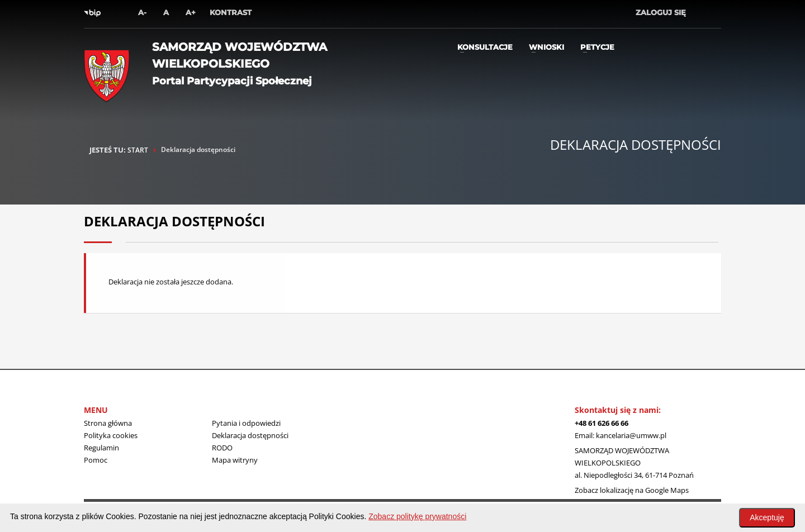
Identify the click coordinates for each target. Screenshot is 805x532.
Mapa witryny (235, 460)
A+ (191, 12)
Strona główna (108, 423)
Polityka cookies (111, 435)
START (138, 150)
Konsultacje (485, 47)
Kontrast (231, 12)
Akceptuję (767, 517)
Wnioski (546, 47)
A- (142, 12)
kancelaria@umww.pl (631, 435)
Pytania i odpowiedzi (246, 423)
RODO (222, 448)
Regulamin (101, 448)
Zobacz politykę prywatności (417, 516)
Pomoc (96, 460)
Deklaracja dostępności (250, 435)
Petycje (597, 47)
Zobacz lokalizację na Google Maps (632, 490)
